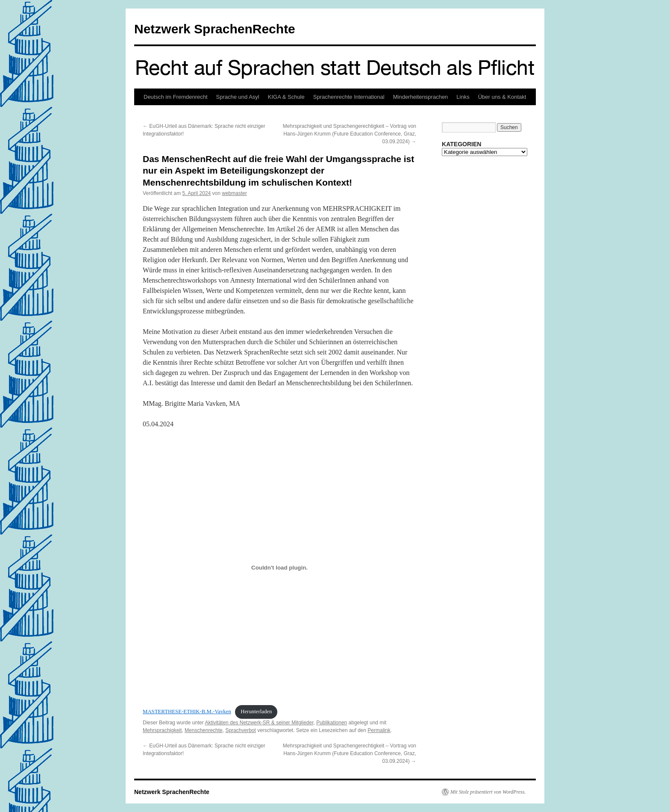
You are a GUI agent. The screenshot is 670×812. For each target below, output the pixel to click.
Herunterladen (256, 712)
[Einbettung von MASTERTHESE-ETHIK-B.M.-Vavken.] (279, 568)
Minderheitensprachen (421, 97)
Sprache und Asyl (238, 97)
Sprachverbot (240, 730)
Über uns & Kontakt (502, 97)
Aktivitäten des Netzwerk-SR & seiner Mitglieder (259, 723)
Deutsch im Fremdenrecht (176, 97)
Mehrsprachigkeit (162, 730)
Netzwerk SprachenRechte (215, 29)
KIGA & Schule (286, 97)
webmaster (234, 193)
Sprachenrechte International (349, 97)
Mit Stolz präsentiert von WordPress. (488, 792)
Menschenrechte (204, 730)
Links (463, 97)
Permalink (379, 730)
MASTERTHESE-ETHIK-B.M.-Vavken (187, 712)
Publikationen (332, 723)
